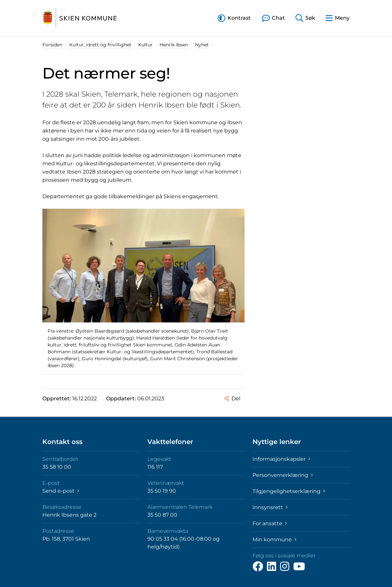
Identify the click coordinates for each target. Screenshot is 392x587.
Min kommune (274, 540)
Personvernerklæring (283, 475)
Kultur (145, 45)
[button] (234, 18)
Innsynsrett (270, 507)
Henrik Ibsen (174, 45)
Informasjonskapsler (281, 459)
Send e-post (61, 491)
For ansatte (270, 523)
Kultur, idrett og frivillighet (100, 45)
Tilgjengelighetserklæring (289, 491)
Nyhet (202, 45)
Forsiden (52, 45)
